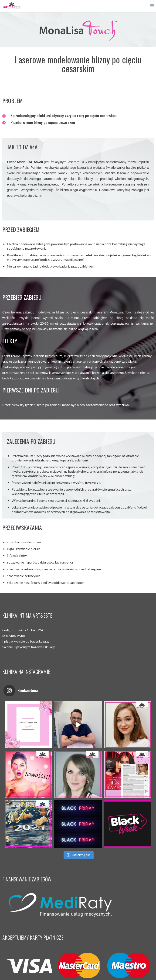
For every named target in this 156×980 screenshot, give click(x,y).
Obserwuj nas (78, 855)
